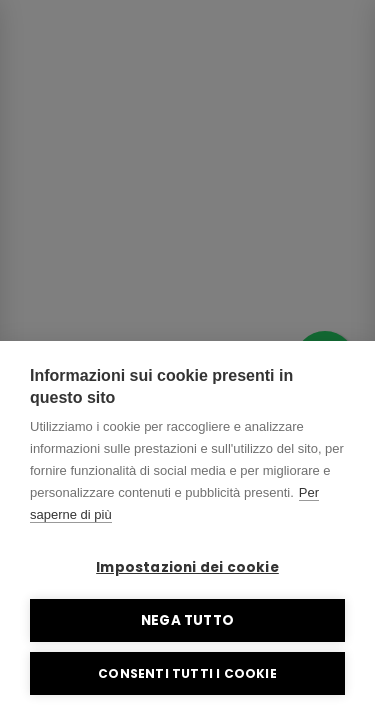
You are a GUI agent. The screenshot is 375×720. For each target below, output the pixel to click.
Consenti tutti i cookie (187, 673)
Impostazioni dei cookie (187, 567)
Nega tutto (187, 620)
